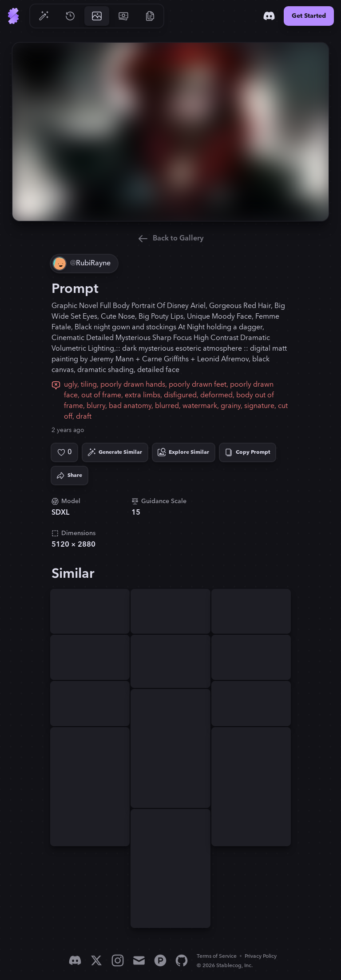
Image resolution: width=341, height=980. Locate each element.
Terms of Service (217, 956)
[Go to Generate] (44, 16)
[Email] (139, 960)
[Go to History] (70, 16)
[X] (96, 960)
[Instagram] (118, 960)
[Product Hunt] (160, 960)
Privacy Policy (261, 956)
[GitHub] (182, 960)
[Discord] (269, 16)
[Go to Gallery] (97, 16)
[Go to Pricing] (123, 16)
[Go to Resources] (150, 16)
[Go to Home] (13, 16)
